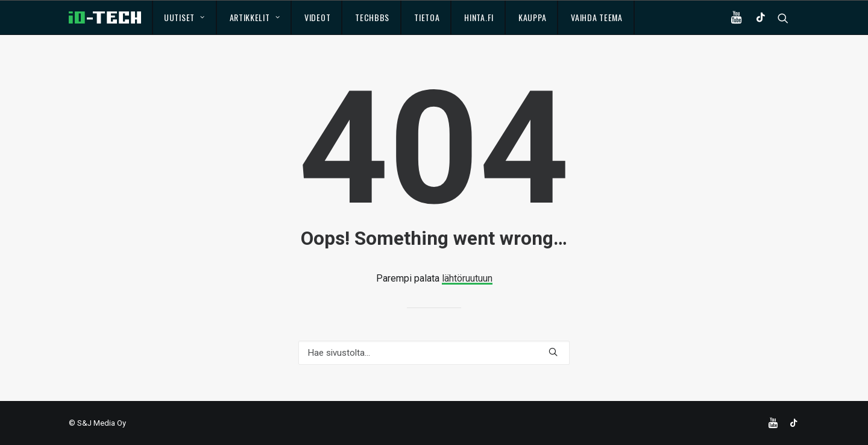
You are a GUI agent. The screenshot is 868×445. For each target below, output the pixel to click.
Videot (317, 17)
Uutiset (184, 17)
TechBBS (372, 17)
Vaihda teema (596, 17)
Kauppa (532, 17)
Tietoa (427, 17)
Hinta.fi (479, 17)
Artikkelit (255, 17)
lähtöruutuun (467, 278)
